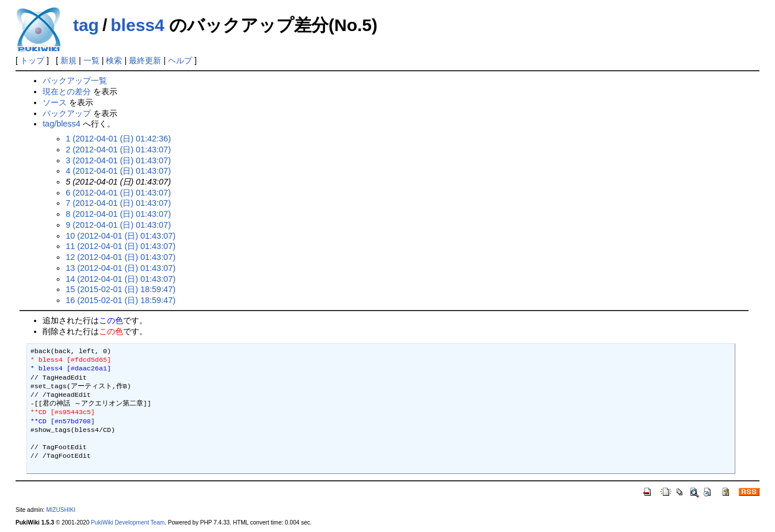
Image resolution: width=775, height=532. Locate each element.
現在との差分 (67, 91)
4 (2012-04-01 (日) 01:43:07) (118, 171)
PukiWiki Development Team (128, 523)
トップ (32, 60)
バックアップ (67, 113)
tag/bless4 (62, 124)
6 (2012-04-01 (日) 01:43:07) (118, 193)
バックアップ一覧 (75, 81)
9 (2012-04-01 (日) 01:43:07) (118, 225)
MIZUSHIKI (61, 510)
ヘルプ (180, 60)
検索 (114, 60)
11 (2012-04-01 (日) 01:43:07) (121, 246)
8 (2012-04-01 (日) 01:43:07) (118, 214)
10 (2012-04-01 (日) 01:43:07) (121, 236)
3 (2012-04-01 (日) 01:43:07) (118, 160)
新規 (68, 60)
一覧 (91, 60)
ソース (55, 102)
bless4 (137, 25)
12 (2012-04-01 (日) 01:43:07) (121, 257)
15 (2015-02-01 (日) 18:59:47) (121, 289)
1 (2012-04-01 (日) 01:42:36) (118, 139)
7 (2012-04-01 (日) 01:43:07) (118, 203)
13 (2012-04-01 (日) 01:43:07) (121, 268)
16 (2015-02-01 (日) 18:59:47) (121, 300)
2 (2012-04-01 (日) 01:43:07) (118, 150)
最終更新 (145, 60)
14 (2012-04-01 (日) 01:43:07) (121, 279)
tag (86, 25)
